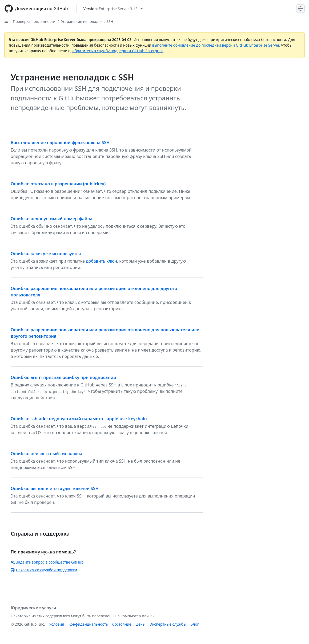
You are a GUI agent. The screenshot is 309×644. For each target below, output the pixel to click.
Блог (194, 624)
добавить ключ (101, 261)
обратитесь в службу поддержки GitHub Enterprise (118, 51)
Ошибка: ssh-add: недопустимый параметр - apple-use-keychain (79, 419)
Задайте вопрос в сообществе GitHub (47, 562)
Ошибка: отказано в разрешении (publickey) (58, 184)
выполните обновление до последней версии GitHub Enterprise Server (216, 45)
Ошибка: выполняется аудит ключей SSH (55, 488)
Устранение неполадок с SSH (87, 21)
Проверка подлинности (34, 21)
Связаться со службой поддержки (44, 570)
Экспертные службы (168, 624)
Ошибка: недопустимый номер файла (52, 219)
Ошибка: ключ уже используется (46, 254)
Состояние (122, 624)
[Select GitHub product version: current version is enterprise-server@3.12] (113, 9)
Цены (141, 624)
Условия (57, 624)
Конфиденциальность (88, 624)
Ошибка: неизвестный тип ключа (47, 454)
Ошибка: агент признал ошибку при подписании (63, 377)
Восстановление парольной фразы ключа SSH (60, 142)
